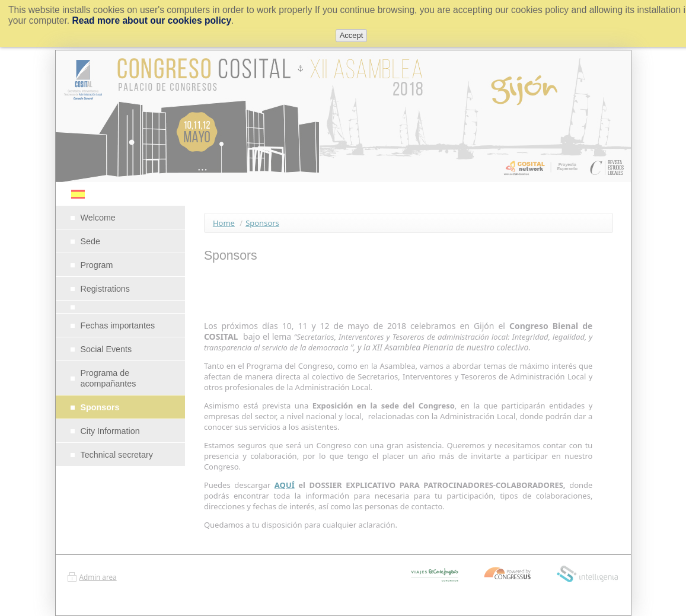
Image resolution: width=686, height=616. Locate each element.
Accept (352, 35)
